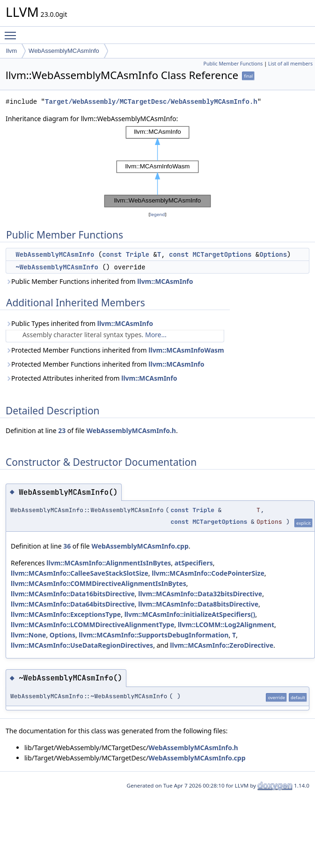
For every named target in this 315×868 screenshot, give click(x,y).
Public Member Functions (233, 64)
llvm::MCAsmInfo (165, 281)
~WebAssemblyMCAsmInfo (57, 267)
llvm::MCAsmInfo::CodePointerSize (208, 573)
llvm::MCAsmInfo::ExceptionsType (66, 614)
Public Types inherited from (79, 323)
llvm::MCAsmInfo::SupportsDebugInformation (154, 635)
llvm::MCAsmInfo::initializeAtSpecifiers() (190, 614)
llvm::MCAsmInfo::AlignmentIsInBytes (109, 563)
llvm (11, 51)
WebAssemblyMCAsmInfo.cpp (140, 546)
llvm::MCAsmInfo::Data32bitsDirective (200, 594)
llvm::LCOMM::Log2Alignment (226, 625)
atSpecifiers (194, 563)
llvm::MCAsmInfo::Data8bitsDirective (198, 604)
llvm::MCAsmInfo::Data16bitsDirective (73, 594)
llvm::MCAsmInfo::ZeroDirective (222, 645)
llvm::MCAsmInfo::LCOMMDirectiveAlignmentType (93, 625)
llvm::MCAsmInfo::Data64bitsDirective (73, 604)
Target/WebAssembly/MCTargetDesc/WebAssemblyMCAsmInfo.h (151, 102)
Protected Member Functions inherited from (115, 350)
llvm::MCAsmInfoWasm (186, 350)
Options (273, 254)
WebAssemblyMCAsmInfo (64, 51)
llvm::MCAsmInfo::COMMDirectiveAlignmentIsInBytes (99, 583)
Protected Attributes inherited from (91, 378)
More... (156, 335)
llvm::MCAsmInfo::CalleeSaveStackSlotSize (80, 573)
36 (67, 546)
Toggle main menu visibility (13, 31)
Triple (138, 254)
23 (62, 430)
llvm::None (28, 635)
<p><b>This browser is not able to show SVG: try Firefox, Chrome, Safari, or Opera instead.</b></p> (158, 167)
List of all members (290, 64)
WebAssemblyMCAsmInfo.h (131, 430)
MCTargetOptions (222, 254)
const (112, 254)
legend (158, 214)
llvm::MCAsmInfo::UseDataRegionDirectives (82, 645)
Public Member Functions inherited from (99, 281)
